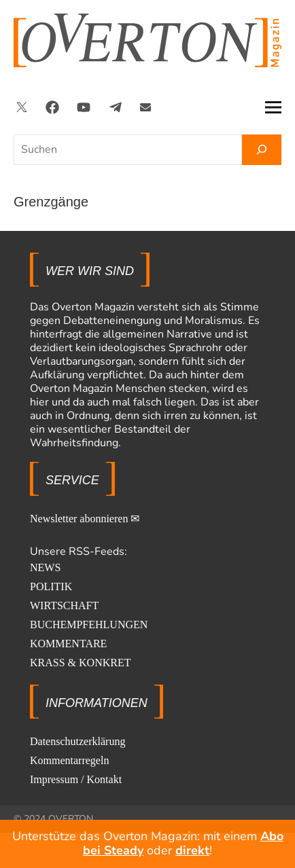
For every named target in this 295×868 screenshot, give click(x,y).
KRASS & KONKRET (80, 663)
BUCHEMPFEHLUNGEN (89, 625)
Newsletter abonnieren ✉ (85, 519)
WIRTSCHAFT (64, 605)
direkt (192, 850)
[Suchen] (262, 150)
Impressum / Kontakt (76, 779)
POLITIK (51, 586)
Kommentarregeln (69, 760)
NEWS (45, 567)
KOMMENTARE (68, 644)
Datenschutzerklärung (77, 741)
